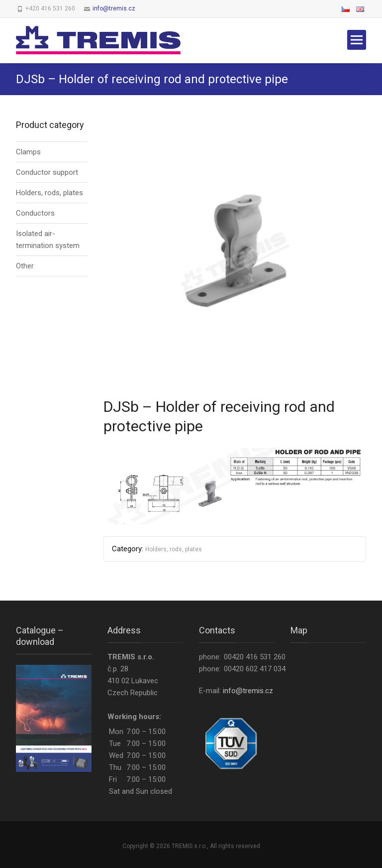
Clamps (28, 152)
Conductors (35, 213)
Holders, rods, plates (174, 549)
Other (25, 266)
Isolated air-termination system (48, 240)
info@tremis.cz (114, 8)
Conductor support (47, 172)
